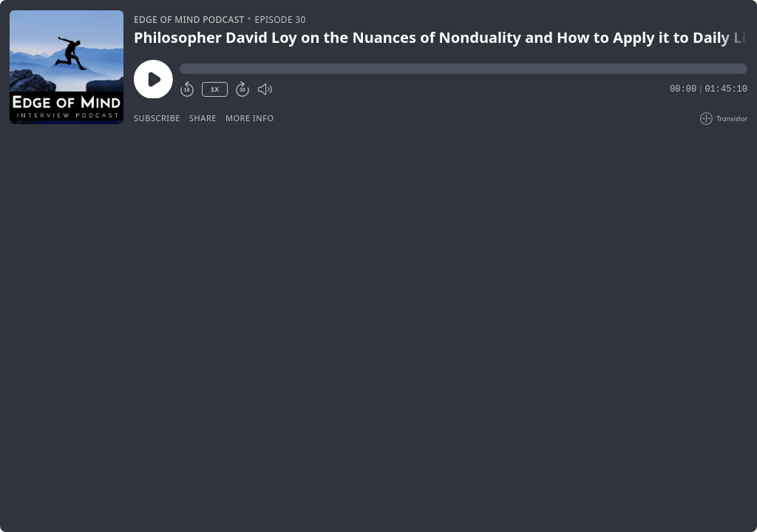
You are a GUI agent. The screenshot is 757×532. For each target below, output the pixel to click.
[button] (464, 69)
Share (203, 118)
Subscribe (157, 118)
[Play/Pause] (67, 67)
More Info (250, 118)
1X (214, 90)
